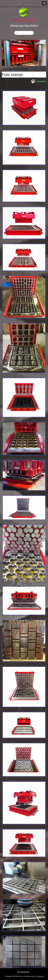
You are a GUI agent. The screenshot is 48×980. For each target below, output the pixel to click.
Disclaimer (40, 976)
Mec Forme (24, 20)
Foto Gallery (13, 69)
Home (5, 69)
